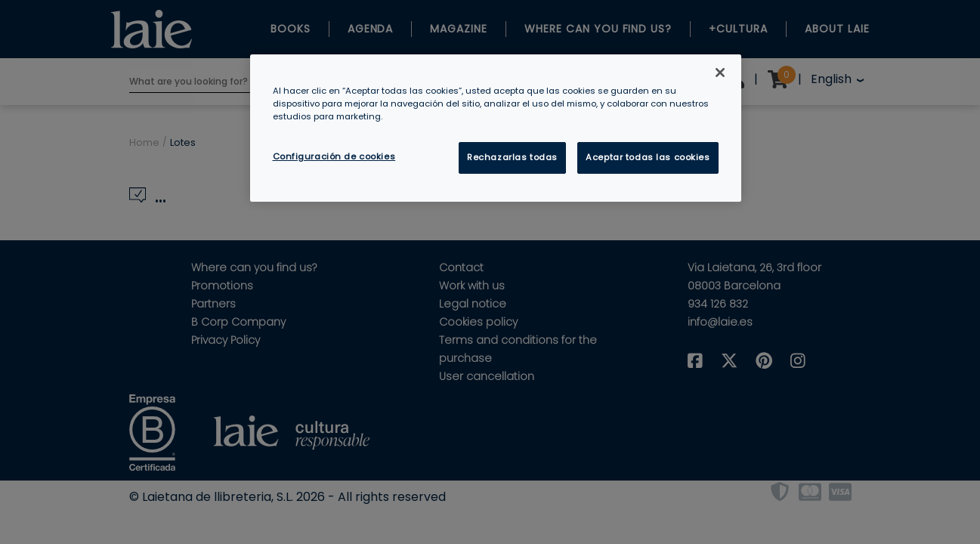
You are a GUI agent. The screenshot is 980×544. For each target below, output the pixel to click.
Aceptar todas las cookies (648, 157)
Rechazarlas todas (512, 157)
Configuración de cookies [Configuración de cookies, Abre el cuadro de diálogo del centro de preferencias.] (334, 156)
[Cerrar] (720, 73)
